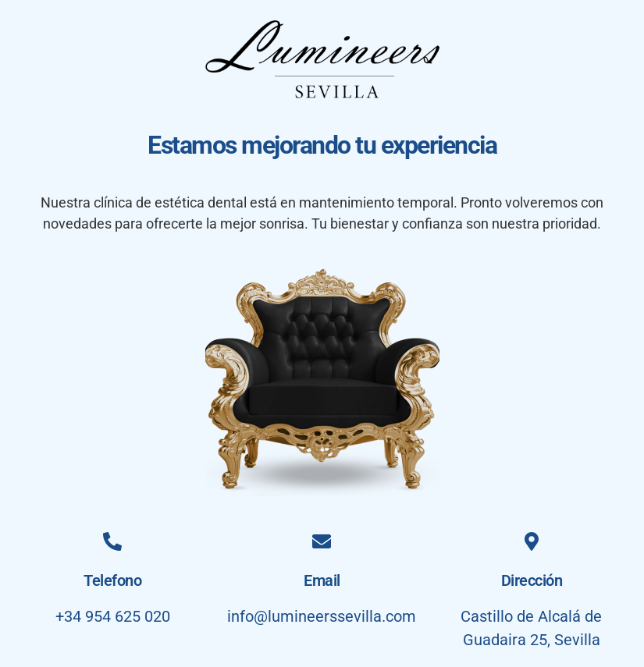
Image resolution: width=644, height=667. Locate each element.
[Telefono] (112, 541)
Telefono (112, 580)
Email (322, 580)
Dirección (532, 580)
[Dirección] (532, 541)
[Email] (322, 541)
